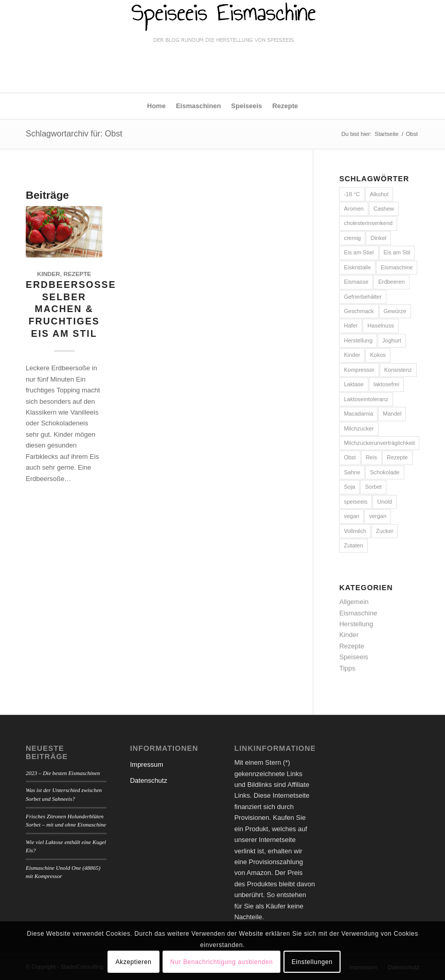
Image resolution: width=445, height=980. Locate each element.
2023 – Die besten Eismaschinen (63, 773)
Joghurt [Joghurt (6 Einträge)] (392, 340)
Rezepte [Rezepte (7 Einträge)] (397, 457)
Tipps (347, 668)
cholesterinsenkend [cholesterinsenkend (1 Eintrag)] (368, 223)
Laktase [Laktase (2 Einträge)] (354, 384)
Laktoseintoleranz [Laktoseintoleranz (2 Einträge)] (366, 399)
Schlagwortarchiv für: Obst (74, 134)
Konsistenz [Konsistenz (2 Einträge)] (398, 370)
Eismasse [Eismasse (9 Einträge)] (356, 282)
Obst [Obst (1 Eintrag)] (350, 457)
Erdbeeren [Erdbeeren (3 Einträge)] (391, 282)
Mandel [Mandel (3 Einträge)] (392, 414)
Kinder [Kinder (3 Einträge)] (352, 355)
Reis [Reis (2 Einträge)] (371, 457)
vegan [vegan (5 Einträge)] (351, 516)
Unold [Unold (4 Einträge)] (385, 502)
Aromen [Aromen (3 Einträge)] (354, 209)
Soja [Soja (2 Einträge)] (349, 487)
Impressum (147, 764)
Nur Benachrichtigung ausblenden (221, 962)
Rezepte (77, 274)
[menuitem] (156, 106)
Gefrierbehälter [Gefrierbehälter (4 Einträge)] (362, 297)
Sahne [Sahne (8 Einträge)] (352, 472)
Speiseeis (353, 657)
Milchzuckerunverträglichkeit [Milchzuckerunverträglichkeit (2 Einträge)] (379, 443)
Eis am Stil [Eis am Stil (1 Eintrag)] (397, 252)
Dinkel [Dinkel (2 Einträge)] (378, 238)
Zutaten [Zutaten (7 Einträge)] (353, 545)
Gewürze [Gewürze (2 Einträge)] (395, 311)
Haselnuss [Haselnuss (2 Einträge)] (380, 325)
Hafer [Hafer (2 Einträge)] (351, 325)
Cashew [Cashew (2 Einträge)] (384, 209)
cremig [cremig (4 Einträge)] (352, 238)
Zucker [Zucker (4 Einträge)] (385, 531)
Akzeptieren (134, 962)
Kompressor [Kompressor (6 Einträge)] (359, 370)
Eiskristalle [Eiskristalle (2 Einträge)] (357, 267)
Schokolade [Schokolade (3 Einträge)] (385, 472)
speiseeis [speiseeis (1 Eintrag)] (355, 502)
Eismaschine (358, 613)
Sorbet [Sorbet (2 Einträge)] (373, 487)
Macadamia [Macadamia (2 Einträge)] (358, 414)
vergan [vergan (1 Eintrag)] (378, 516)
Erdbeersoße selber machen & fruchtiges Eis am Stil (71, 309)
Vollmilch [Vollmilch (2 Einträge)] (355, 531)
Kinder (49, 274)
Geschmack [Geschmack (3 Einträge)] (359, 311)
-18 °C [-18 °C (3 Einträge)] (352, 194)
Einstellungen (312, 962)
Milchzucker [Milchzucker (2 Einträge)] (359, 428)
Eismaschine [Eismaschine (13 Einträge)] (397, 267)
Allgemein (354, 602)
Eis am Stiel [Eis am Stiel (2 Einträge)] (359, 252)
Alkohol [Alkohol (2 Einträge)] (379, 194)
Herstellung (356, 624)
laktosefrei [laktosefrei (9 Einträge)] (386, 384)
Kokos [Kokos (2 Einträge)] (378, 355)
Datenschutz (149, 780)
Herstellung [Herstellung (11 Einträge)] (358, 340)
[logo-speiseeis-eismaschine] (222, 46)
